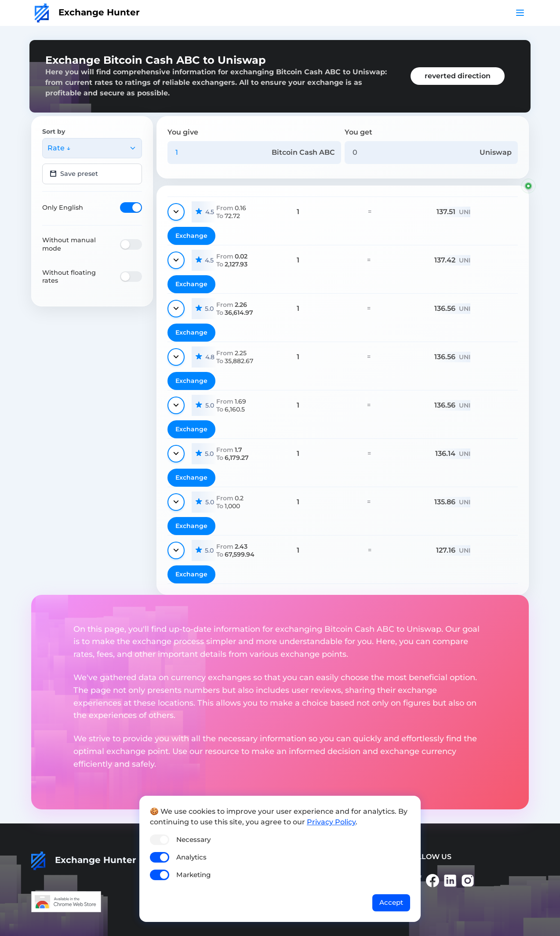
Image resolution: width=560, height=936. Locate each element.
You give (183, 132)
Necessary (193, 839)
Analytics (191, 857)
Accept (391, 902)
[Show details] (176, 212)
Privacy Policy (331, 822)
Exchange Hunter (87, 12)
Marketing (193, 875)
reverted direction (458, 76)
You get (358, 132)
